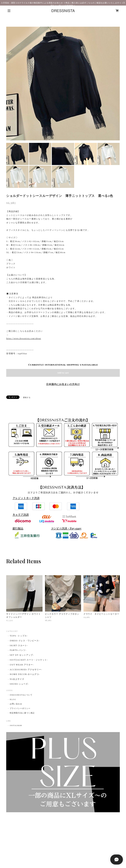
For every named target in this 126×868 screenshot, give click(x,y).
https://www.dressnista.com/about (24, 339)
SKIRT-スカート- (19, 646)
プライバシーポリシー (20, 709)
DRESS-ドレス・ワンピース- (25, 641)
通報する (27, 398)
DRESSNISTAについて (21, 695)
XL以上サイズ (17, 679)
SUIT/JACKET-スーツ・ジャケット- (29, 660)
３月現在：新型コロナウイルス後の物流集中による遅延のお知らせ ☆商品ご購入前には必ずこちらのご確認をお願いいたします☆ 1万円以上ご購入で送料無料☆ (63, 4)
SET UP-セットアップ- (22, 655)
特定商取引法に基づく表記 (22, 713)
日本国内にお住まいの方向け (63, 384)
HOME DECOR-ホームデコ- (25, 675)
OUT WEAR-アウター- (22, 665)
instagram (16, 725)
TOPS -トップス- (19, 636)
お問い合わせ (16, 704)
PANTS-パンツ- (18, 650)
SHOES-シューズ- (19, 684)
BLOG (13, 700)
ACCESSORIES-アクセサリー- (26, 670)
